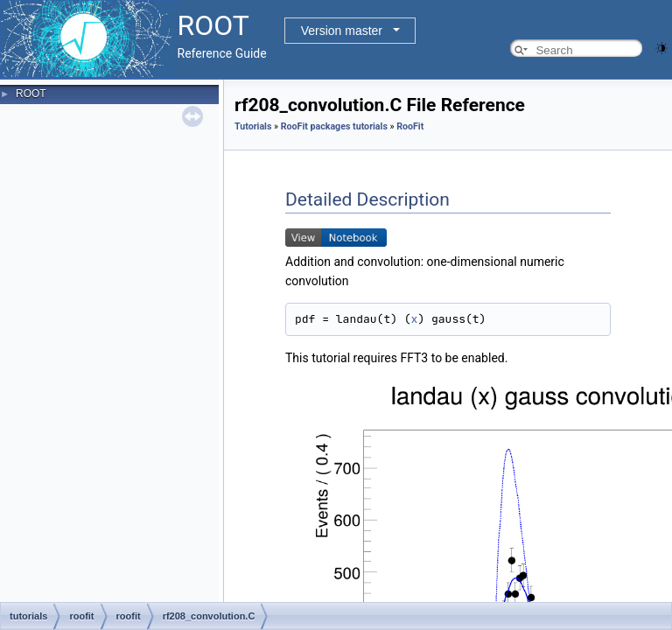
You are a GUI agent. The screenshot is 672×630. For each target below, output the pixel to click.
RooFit (410, 126)
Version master (342, 31)
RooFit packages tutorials (334, 126)
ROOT (31, 94)
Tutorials (253, 126)
